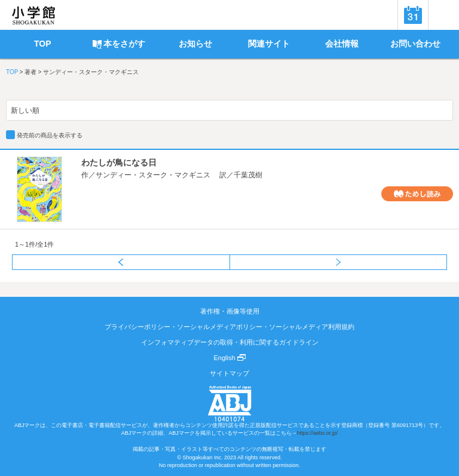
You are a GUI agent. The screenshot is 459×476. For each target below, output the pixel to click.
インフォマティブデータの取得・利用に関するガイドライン (230, 342)
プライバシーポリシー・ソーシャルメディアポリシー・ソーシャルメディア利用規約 (229, 327)
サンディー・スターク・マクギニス (153, 175)
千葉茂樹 (248, 175)
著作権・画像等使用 (230, 311)
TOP (12, 72)
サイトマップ (229, 373)
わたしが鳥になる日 (119, 162)
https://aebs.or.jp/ (318, 433)
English (229, 358)
